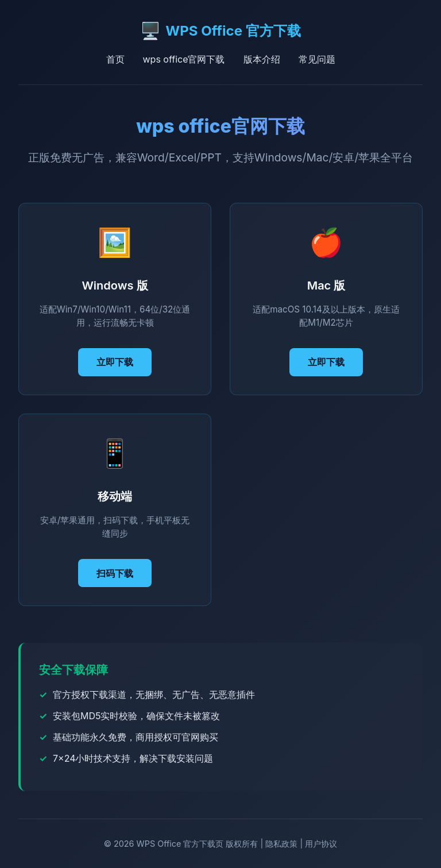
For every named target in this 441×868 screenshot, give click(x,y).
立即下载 (115, 362)
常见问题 (317, 59)
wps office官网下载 (184, 59)
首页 (115, 59)
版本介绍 (262, 59)
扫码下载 (115, 573)
